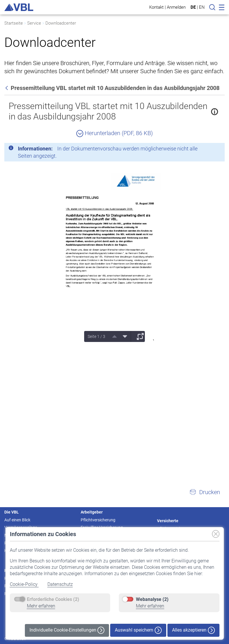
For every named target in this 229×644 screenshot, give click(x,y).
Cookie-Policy (24, 584)
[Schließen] (204, 150)
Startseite (14, 23)
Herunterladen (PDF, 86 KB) (115, 133)
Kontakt (156, 7)
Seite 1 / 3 (96, 336)
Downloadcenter (61, 23)
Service (34, 23)
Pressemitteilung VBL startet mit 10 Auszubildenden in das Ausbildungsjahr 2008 (108, 111)
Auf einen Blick (17, 520)
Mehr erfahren (41, 606)
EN (202, 7)
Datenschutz (60, 584)
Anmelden (176, 7)
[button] (205, 492)
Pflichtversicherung (98, 520)
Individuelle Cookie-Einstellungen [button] (67, 630)
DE (193, 7)
